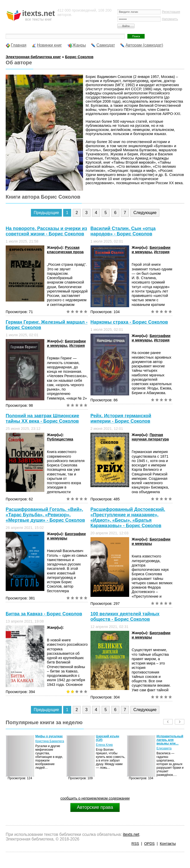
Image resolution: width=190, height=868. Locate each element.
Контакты (168, 844)
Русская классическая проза (65, 250)
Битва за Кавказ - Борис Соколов (44, 614)
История (162, 252)
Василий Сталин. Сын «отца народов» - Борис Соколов (123, 231)
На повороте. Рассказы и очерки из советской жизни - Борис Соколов (46, 231)
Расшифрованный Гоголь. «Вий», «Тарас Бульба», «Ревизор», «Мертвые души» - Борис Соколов (45, 515)
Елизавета (164, 748)
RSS (135, 844)
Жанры (79, 45)
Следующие (145, 213)
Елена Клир (104, 745)
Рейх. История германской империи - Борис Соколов (121, 418)
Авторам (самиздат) (144, 45)
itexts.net (131, 834)
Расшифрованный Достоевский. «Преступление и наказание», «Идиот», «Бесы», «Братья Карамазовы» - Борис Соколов (128, 517)
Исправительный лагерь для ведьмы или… (170, 740)
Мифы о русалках (49, 736)
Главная (19, 45)
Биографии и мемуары (151, 250)
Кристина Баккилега (50, 741)
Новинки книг (49, 45)
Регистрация (171, 12)
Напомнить (170, 19)
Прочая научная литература (150, 437)
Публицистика (60, 439)
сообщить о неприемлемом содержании (95, 798)
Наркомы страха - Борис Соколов (129, 322)
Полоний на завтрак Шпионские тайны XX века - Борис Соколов (42, 418)
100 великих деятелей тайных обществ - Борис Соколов (125, 617)
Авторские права (95, 807)
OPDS (149, 844)
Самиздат (106, 45)
